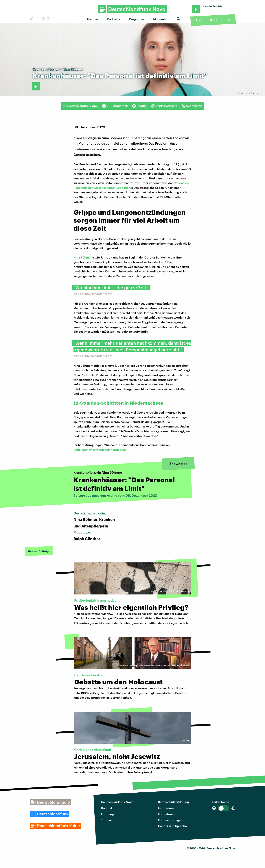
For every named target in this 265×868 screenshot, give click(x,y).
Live (199, 20)
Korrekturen (166, 814)
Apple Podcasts (164, 106)
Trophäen (108, 820)
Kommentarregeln (171, 820)
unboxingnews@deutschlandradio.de (100, 450)
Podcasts (114, 19)
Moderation (161, 19)
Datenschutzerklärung (173, 802)
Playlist (214, 20)
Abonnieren (192, 106)
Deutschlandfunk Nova (117, 802)
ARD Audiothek (115, 106)
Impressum (166, 808)
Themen (92, 19)
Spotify (139, 106)
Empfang (107, 814)
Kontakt (107, 808)
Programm (137, 19)
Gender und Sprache (172, 826)
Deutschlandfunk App (80, 106)
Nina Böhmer (83, 257)
